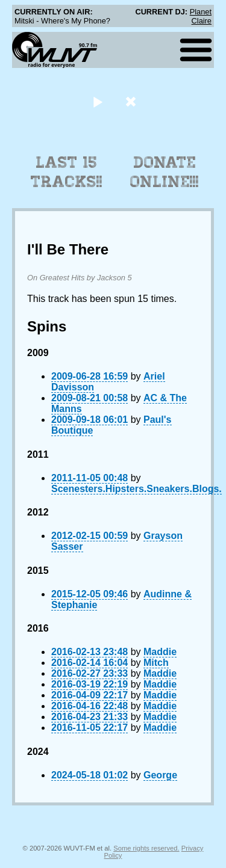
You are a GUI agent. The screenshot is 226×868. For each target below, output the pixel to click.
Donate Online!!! (165, 172)
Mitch (156, 663)
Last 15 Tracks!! (67, 172)
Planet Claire (201, 16)
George (160, 775)
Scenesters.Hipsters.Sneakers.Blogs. (137, 489)
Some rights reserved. (146, 848)
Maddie (160, 652)
